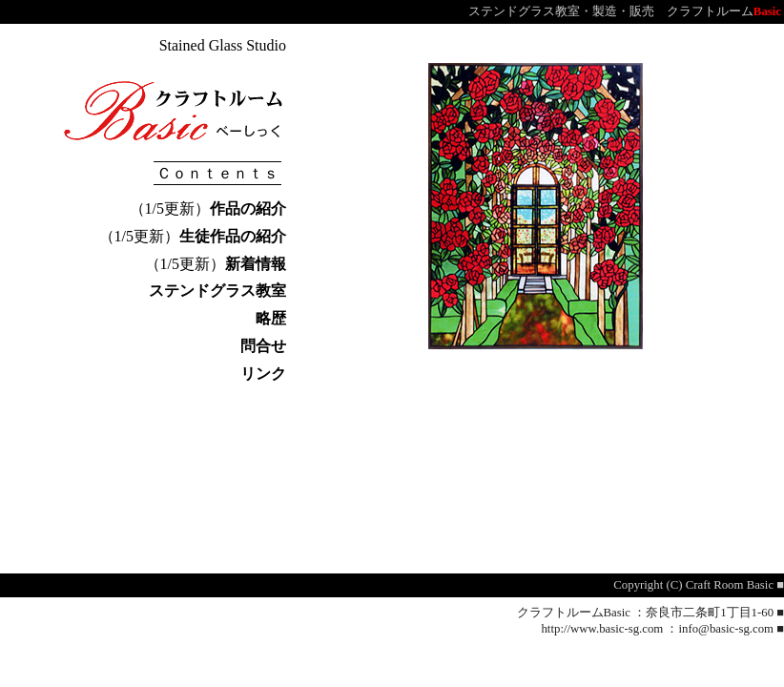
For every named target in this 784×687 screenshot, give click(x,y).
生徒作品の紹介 (233, 236)
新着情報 (256, 264)
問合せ (263, 346)
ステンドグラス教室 (217, 291)
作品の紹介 (248, 208)
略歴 (271, 318)
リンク (263, 374)
